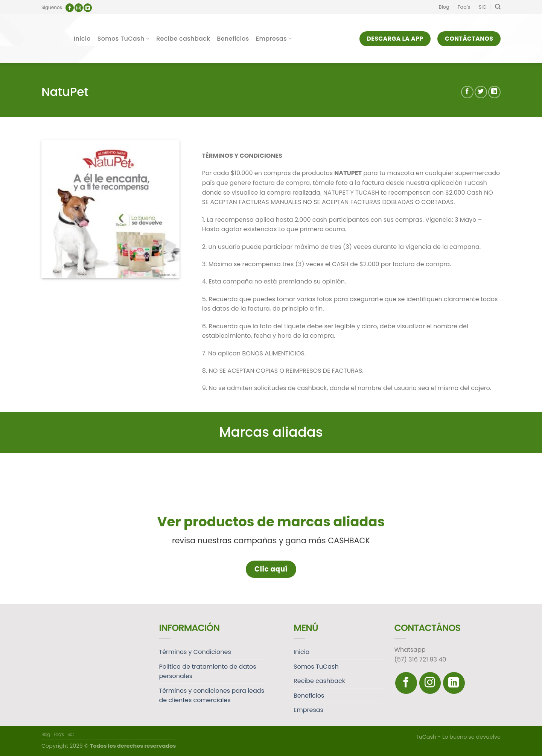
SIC (483, 7)
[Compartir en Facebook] (467, 92)
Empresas (274, 39)
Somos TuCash (123, 39)
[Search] (498, 7)
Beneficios (233, 39)
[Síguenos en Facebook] (70, 8)
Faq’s (464, 7)
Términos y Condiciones (195, 652)
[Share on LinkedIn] (494, 92)
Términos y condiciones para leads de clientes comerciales (212, 696)
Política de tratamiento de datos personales (208, 671)
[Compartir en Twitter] (481, 92)
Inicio (82, 39)
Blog (444, 7)
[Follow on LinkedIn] (88, 8)
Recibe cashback (183, 39)
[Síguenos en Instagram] (79, 8)
